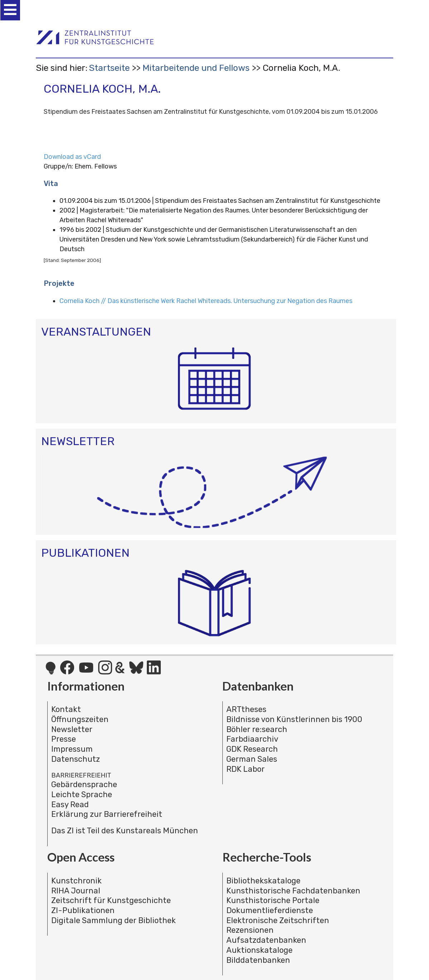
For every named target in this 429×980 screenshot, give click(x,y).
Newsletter (72, 729)
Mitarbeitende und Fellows (196, 68)
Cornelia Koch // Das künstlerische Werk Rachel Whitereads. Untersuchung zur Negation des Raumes (206, 301)
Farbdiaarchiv (252, 739)
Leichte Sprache (82, 794)
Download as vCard (72, 157)
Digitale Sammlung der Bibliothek (114, 920)
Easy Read (70, 805)
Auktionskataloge (259, 950)
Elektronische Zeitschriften (278, 920)
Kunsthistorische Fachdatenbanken (293, 891)
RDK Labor (245, 769)
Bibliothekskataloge (263, 881)
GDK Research (252, 749)
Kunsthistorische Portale (273, 900)
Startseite (109, 68)
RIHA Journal (76, 891)
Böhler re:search (257, 729)
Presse (64, 739)
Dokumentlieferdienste (270, 910)
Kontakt (66, 709)
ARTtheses (246, 709)
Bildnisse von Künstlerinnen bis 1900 (294, 719)
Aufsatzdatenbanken (266, 940)
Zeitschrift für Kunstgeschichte (111, 900)
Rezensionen (250, 930)
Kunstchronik (76, 881)
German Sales (252, 759)
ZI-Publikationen (83, 910)
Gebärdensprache (84, 784)
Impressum (72, 749)
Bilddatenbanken (258, 960)
